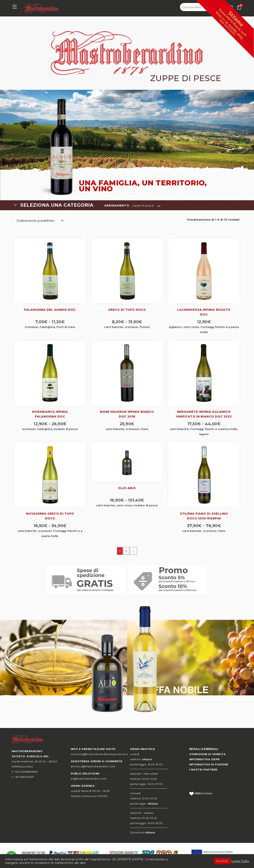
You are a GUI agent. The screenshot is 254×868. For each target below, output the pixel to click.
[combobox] (59, 205)
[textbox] (59, 205)
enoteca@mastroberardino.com (93, 766)
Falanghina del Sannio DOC (50, 310)
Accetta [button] (222, 861)
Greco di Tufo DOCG (127, 310)
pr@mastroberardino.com (89, 779)
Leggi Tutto (240, 861)
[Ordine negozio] (39, 221)
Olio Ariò (127, 488)
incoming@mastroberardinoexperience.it (100, 754)
